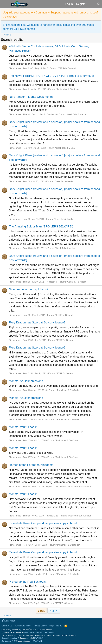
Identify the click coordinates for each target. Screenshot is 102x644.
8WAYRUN (39, 638)
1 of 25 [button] (41, 611)
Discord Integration (9, 638)
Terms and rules (23, 626)
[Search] (98, 4)
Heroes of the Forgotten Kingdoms (31, 465)
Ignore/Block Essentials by (28, 632)
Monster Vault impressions (26, 381)
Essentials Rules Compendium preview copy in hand (43, 523)
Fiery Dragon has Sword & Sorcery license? (37, 323)
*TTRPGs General (66, 68)
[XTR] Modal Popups (24, 635)
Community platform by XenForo (27, 630)
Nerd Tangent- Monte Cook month (31, 97)
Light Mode (8, 621)
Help (51, 626)
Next (54, 611)
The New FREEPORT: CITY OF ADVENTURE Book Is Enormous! (51, 76)
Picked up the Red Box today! (28, 582)
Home (59, 626)
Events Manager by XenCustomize (61, 635)
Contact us (7, 626)
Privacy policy (40, 626)
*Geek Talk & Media (76, 114)
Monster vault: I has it (23, 427)
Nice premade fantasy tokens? (29, 289)
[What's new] (92, 4)
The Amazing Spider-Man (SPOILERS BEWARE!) (41, 227)
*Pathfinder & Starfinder (68, 89)
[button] (5, 4)
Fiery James (15, 68)
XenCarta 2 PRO (9, 641)
